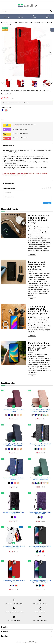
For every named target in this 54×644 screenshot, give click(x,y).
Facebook (7, 119)
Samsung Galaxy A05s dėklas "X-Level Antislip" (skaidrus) (14, 547)
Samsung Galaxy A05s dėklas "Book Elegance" (14, 410)
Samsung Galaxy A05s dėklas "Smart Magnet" (14, 479)
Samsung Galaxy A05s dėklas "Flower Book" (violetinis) (40, 513)
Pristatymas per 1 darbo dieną (19, 129)
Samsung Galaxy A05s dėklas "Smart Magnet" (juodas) (40, 445)
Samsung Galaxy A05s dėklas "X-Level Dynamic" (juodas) (40, 547)
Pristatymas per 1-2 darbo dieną (20, 133)
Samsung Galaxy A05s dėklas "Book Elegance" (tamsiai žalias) (40, 479)
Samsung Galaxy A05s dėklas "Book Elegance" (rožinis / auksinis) (40, 410)
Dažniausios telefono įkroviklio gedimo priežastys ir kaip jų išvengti (39, 219)
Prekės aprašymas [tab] (8, 145)
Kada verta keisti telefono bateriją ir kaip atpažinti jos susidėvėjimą (38, 265)
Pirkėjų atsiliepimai (8, 183)
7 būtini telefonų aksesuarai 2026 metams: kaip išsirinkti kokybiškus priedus (40, 310)
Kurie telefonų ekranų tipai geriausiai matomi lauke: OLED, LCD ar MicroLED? (40, 347)
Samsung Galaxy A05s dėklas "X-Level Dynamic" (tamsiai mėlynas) (40, 581)
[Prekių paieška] (27, 11)
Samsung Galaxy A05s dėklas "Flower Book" (14, 513)
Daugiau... (32, 254)
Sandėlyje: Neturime (7, 94)
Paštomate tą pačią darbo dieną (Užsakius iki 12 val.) (32, 125)
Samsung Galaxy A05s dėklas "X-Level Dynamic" (14, 581)
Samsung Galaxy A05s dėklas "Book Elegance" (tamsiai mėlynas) (14, 445)
